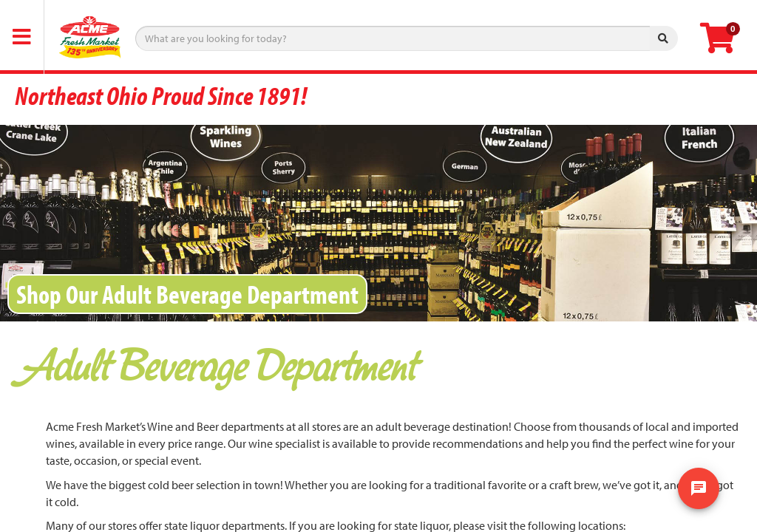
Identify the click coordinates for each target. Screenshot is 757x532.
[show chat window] (699, 488)
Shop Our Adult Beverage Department (187, 294)
